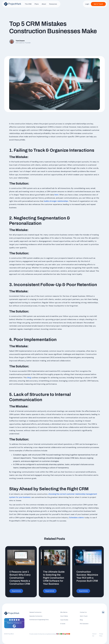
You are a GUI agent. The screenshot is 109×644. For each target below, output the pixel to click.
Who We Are (64, 612)
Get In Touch (98, 4)
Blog (81, 620)
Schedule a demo (77, 518)
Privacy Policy (101, 635)
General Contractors (35, 612)
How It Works (64, 616)
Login (87, 4)
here (56, 195)
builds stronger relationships (56, 201)
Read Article (16, 591)
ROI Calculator (84, 624)
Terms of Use (94, 635)
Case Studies (64, 620)
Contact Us (83, 612)
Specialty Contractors (36, 616)
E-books (63, 624)
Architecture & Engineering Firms (39, 620)
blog (29, 378)
